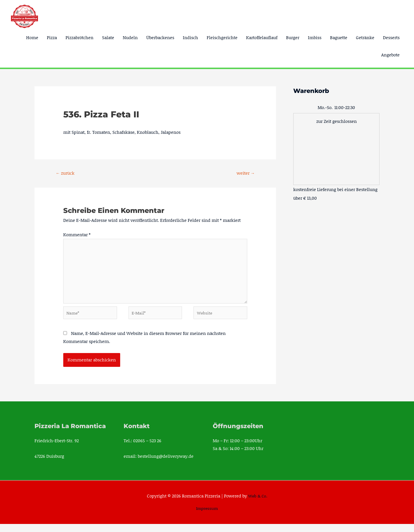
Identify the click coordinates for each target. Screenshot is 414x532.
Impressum (207, 516)
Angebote (390, 55)
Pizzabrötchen (79, 37)
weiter (244, 173)
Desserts (391, 37)
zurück (67, 173)
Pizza (52, 37)
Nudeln (130, 37)
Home (32, 37)
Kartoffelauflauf (262, 37)
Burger (293, 37)
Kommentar (77, 235)
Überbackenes (160, 37)
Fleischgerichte (222, 37)
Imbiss (315, 37)
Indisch (190, 37)
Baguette (339, 37)
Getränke (365, 37)
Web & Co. (258, 504)
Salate (108, 37)
